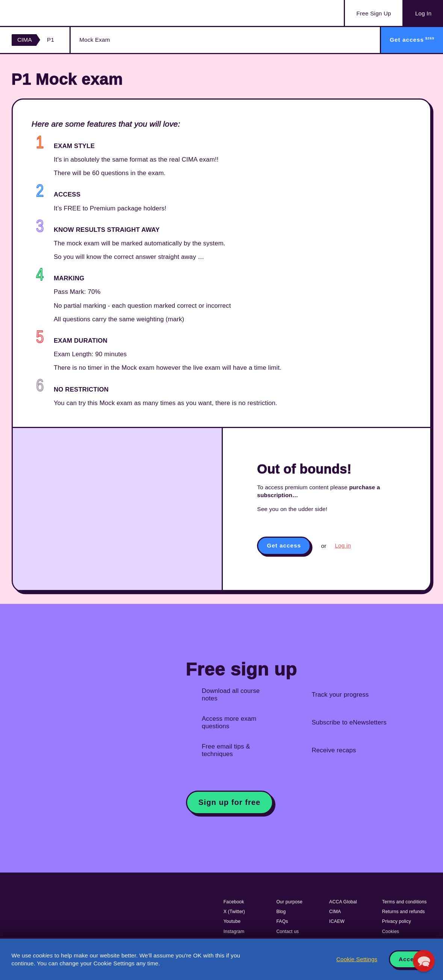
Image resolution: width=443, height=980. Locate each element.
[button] (424, 961)
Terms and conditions (404, 902)
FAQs (282, 921)
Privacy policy (397, 921)
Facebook (234, 902)
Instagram (234, 932)
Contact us (287, 932)
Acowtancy (49, 13)
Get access (284, 545)
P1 (51, 40)
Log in (343, 545)
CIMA (25, 40)
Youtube (232, 921)
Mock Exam (94, 40)
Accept (409, 959)
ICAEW (337, 921)
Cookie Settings (357, 959)
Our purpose (289, 902)
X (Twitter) (234, 912)
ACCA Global (343, 902)
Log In (423, 13)
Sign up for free (229, 802)
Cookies (391, 932)
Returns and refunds (404, 912)
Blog (281, 912)
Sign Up (374, 14)
